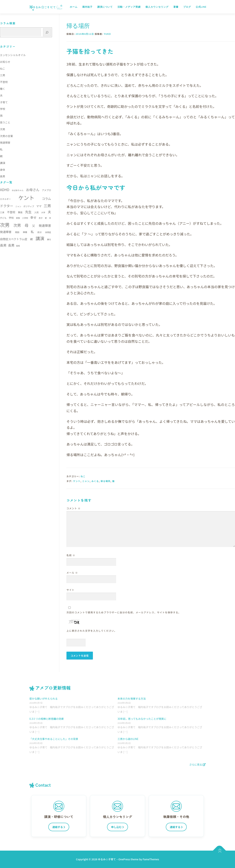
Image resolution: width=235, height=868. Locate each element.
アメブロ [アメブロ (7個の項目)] (46, 190)
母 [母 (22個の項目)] (26, 225)
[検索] (47, 32)
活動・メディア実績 (129, 7)
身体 (3, 170)
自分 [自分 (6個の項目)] (39, 232)
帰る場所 (106, 481)
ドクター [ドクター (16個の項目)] (7, 206)
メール (72, 573)
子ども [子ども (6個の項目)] (3, 218)
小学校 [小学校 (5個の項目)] (25, 218)
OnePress (124, 859)
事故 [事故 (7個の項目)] (20, 212)
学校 (3, 109)
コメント (74, 508)
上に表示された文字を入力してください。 (92, 631)
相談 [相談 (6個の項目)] (17, 232)
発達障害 (5, 143)
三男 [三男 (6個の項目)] (2, 212)
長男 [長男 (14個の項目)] (11, 245)
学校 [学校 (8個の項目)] (11, 218)
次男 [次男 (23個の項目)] (17, 225)
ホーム (74, 7)
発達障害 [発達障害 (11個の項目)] (6, 232)
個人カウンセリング (157, 7)
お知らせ (5, 62)
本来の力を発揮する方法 (132, 699)
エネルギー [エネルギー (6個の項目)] (5, 199)
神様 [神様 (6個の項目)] (25, 232)
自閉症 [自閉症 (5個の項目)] (48, 232)
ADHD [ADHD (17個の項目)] (5, 190)
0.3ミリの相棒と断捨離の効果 (47, 719)
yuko (107, 34)
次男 (3, 129)
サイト (70, 590)
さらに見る (197, 764)
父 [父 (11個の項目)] (34, 226)
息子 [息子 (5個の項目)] (41, 218)
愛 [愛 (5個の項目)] (46, 218)
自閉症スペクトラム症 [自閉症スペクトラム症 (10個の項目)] (14, 239)
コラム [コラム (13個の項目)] (46, 198)
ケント (77, 481)
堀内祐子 (87, 7)
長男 (3, 176)
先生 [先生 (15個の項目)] (28, 212)
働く (3, 89)
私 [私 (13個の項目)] (32, 232)
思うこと (5, 122)
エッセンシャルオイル (13, 55)
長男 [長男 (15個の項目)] (3, 245)
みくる (95, 481)
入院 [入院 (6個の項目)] (37, 212)
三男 (3, 75)
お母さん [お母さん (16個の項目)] (33, 190)
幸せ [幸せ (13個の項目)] (33, 217)
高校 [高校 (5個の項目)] (18, 246)
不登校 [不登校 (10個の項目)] (11, 212)
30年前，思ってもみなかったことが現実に (142, 719)
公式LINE (201, 7)
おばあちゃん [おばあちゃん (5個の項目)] (18, 190)
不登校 (4, 82)
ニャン (86, 481)
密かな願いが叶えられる (44, 699)
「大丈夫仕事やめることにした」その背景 (54, 739)
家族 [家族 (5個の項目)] (18, 218)
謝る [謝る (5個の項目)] (49, 239)
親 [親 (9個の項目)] (31, 239)
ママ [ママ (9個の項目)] (39, 206)
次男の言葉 (6, 136)
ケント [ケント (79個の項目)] (26, 197)
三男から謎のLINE (128, 739)
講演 (3, 163)
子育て (4, 102)
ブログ (187, 7)
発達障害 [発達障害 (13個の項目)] (45, 225)
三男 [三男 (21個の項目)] (47, 206)
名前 (71, 555)
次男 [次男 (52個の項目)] (5, 225)
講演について (105, 7)
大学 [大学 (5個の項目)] (43, 212)
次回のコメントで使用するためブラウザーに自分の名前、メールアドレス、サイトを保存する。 (124, 612)
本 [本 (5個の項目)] (50, 218)
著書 (176, 7)
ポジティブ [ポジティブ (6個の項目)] (29, 206)
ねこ (83, 476)
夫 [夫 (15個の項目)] (49, 212)
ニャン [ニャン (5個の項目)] (18, 206)
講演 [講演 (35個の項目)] (40, 238)
